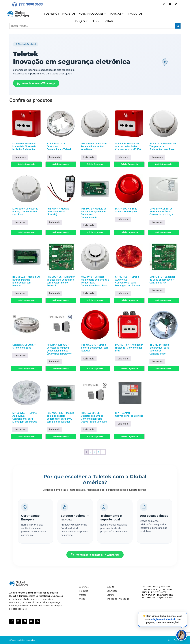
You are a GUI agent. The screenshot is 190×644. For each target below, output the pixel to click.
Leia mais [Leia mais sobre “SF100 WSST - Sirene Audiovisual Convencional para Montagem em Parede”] (20, 430)
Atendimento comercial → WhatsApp (95, 555)
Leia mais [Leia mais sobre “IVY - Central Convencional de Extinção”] (123, 424)
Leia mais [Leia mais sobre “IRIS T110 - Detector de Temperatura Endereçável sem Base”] (157, 157)
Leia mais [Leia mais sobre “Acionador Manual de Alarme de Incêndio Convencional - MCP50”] (123, 157)
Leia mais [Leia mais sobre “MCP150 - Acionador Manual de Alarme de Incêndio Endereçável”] (20, 157)
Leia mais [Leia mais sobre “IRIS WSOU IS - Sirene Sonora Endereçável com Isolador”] (89, 359)
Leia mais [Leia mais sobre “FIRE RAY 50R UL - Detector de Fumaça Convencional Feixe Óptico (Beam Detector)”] (89, 430)
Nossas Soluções (92, 14)
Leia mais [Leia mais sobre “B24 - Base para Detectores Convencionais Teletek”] (54, 157)
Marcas (117, 14)
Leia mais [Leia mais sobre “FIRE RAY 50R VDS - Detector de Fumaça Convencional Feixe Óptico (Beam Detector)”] (54, 362)
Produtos (135, 14)
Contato (108, 21)
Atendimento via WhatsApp (36, 83)
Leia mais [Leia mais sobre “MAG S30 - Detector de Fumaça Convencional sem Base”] (20, 222)
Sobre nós (52, 14)
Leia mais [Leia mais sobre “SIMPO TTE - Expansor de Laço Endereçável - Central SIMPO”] (157, 290)
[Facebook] (152, 4)
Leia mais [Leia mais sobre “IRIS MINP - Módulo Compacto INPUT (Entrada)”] (54, 222)
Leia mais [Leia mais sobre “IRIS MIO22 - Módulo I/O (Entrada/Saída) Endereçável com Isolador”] (20, 293)
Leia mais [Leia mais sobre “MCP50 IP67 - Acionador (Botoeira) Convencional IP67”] (123, 359)
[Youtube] (170, 4)
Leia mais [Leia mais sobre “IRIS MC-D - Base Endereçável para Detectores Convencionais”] (157, 362)
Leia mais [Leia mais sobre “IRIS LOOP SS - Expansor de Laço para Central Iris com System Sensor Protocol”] (54, 293)
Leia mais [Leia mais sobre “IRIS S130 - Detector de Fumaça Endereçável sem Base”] (89, 157)
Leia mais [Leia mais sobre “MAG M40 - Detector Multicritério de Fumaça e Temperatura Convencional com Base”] (89, 293)
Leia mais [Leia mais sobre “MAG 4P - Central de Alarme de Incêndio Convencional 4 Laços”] (157, 222)
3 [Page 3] (94, 452)
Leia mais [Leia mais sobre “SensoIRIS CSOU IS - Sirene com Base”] (20, 356)
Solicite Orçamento (27, 164)
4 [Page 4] (98, 452)
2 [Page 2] (90, 452)
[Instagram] (164, 4)
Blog (95, 21)
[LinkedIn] (158, 4)
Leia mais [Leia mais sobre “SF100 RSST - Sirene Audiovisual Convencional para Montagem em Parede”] (123, 293)
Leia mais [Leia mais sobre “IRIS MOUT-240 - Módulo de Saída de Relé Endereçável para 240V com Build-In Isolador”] (54, 430)
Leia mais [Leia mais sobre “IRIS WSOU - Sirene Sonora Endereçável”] (123, 219)
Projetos (69, 14)
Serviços (80, 21)
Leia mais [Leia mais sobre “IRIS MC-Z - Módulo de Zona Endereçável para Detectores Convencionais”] (89, 225)
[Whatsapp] (176, 4)
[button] (181, 635)
